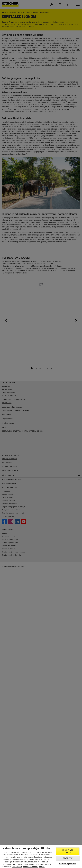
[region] (41, 856)
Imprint (42, 867)
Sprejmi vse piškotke (68, 851)
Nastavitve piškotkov (68, 864)
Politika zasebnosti (31, 867)
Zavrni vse (68, 858)
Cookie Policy (17, 867)
